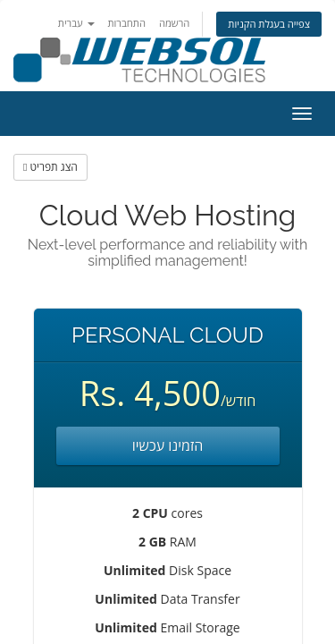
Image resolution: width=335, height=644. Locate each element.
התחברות (126, 23)
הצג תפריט (50, 167)
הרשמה (175, 23)
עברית (76, 23)
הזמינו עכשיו (168, 445)
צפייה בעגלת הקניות (269, 24)
